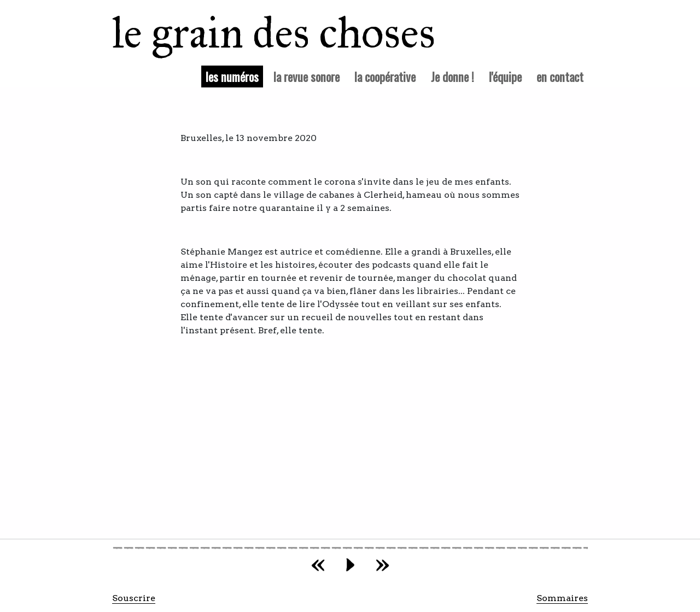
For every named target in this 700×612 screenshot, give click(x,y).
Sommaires (562, 598)
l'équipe (505, 76)
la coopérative (385, 76)
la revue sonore (307, 76)
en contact (560, 76)
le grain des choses (259, 33)
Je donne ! (453, 76)
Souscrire (134, 598)
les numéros (234, 76)
